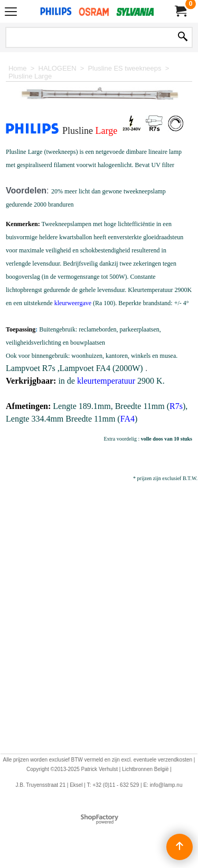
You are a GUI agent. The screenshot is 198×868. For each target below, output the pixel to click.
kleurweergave (73, 303)
